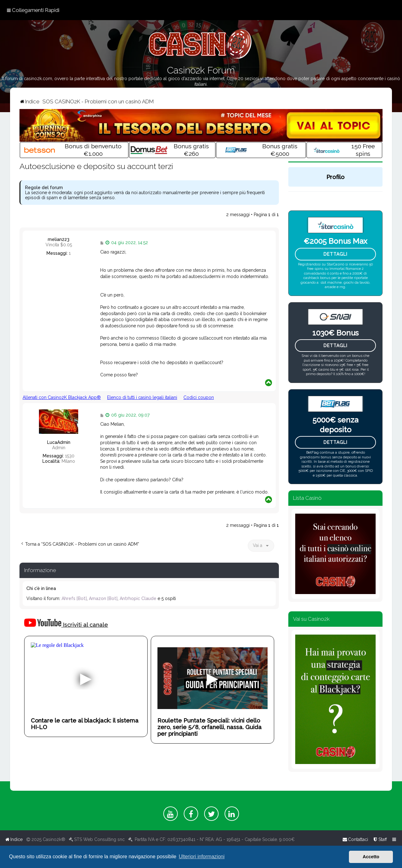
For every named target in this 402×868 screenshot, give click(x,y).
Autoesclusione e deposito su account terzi (96, 166)
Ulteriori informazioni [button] (202, 857)
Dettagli (335, 254)
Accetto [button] (371, 857)
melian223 (59, 239)
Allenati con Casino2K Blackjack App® (62, 397)
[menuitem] (380, 839)
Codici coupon (199, 397)
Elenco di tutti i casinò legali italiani (142, 397)
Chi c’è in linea (41, 588)
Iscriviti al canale (66, 623)
